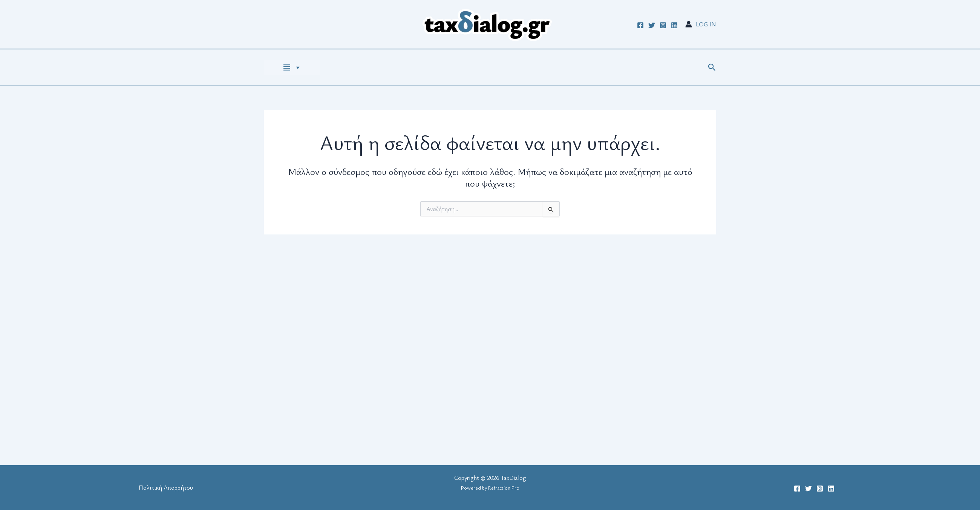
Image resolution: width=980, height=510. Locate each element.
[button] (712, 68)
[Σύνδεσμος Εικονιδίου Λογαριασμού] (701, 24)
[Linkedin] (674, 25)
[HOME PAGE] (292, 67)
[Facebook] (640, 25)
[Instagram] (663, 25)
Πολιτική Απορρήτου (166, 487)
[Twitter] (652, 25)
